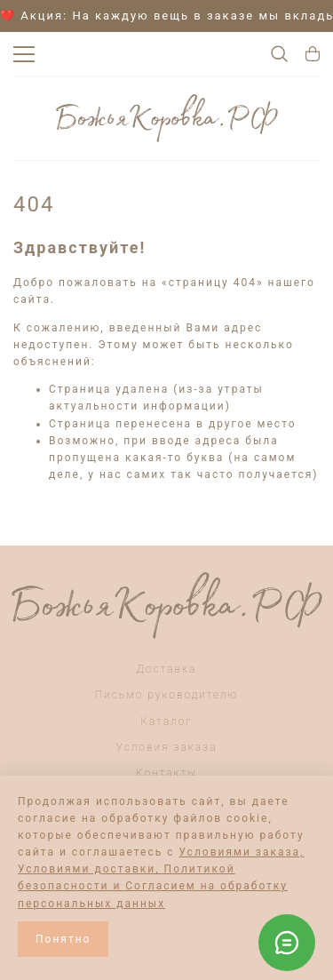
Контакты (166, 773)
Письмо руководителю (167, 695)
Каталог (167, 721)
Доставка (167, 669)
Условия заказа (167, 747)
